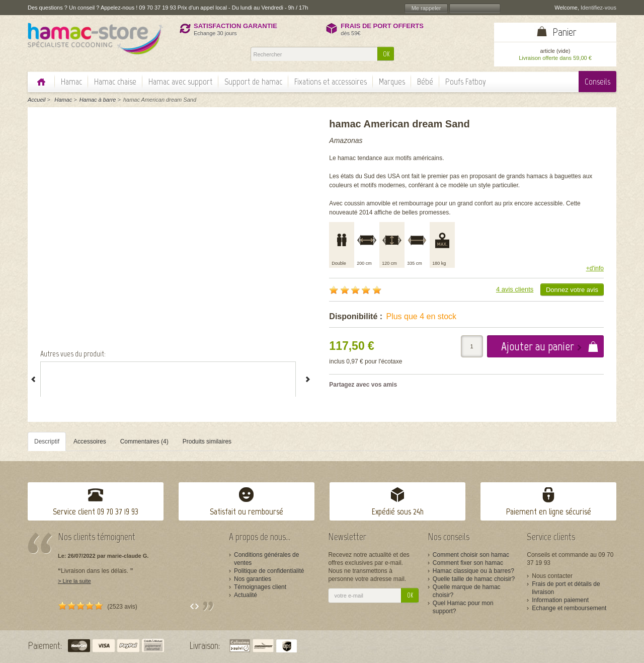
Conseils (597, 82)
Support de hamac (253, 82)
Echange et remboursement (569, 608)
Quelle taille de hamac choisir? (474, 579)
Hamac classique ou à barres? (473, 571)
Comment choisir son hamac (471, 555)
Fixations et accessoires (331, 82)
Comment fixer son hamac (468, 563)
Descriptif (47, 441)
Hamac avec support (180, 82)
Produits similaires (207, 441)
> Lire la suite (74, 581)
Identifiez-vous (598, 8)
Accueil (36, 100)
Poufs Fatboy (466, 82)
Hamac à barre (98, 100)
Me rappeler (426, 8)
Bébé (425, 82)
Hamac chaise (115, 82)
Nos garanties (253, 579)
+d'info (595, 268)
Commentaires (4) (144, 441)
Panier (565, 32)
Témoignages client (260, 587)
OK (386, 54)
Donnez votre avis (572, 290)
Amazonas (346, 140)
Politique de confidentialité (269, 571)
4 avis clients (515, 289)
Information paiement (560, 600)
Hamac (71, 82)
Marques (392, 82)
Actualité (246, 595)
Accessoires (90, 441)
